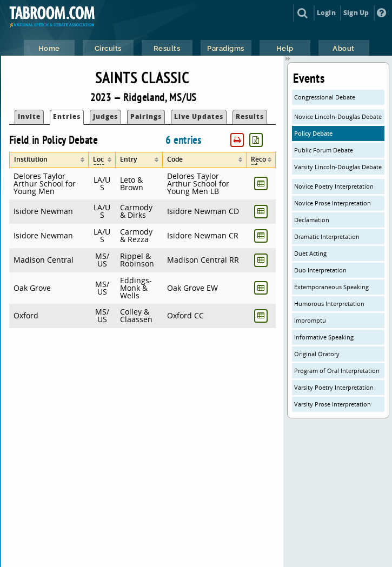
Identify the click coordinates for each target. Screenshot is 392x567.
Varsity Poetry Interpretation (334, 387)
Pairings (146, 116)
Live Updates (199, 116)
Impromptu (310, 320)
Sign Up (356, 13)
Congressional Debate (325, 97)
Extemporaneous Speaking (331, 287)
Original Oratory (317, 354)
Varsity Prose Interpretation (333, 404)
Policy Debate (313, 133)
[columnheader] (49, 160)
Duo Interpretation (320, 270)
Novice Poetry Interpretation (334, 186)
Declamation (312, 220)
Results (250, 116)
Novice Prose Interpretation (333, 203)
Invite (29, 116)
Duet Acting (310, 253)
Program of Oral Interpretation (337, 371)
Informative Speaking (324, 337)
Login (326, 13)
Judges (105, 116)
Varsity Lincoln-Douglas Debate (338, 167)
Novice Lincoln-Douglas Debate (338, 116)
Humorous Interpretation (329, 303)
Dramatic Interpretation (327, 236)
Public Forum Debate (324, 150)
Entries (67, 116)
